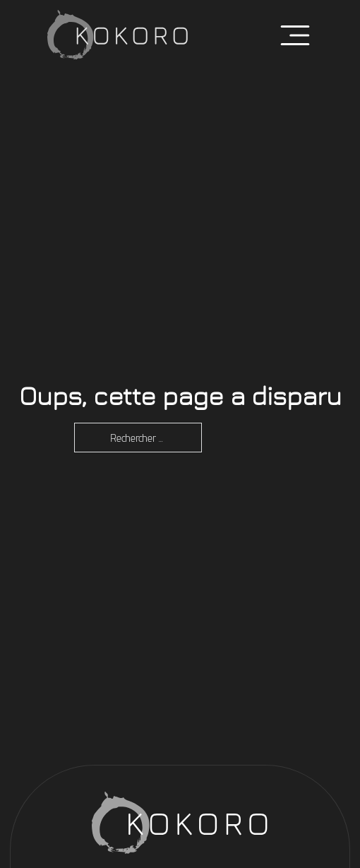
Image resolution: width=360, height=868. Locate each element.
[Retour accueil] (118, 35)
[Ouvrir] (295, 35)
